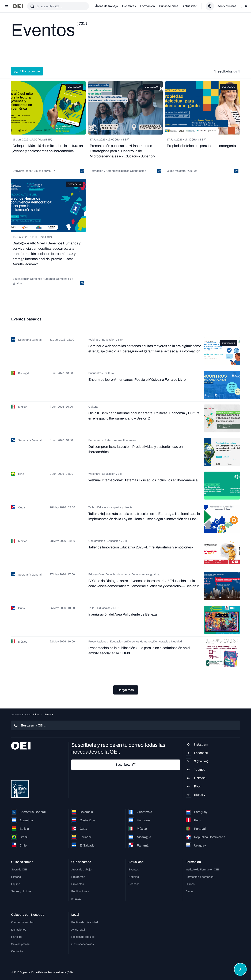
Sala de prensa (20, 944)
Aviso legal (78, 930)
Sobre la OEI (19, 869)
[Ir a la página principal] (18, 6)
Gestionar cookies (83, 944)
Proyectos (78, 884)
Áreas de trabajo (107, 6)
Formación (147, 6)
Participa (17, 937)
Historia (16, 877)
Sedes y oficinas (21, 891)
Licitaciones (19, 930)
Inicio (36, 715)
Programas (78, 877)
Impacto (76, 899)
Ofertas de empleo (23, 922)
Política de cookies (83, 937)
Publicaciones (169, 6)
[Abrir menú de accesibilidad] (240, 969)
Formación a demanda (200, 877)
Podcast (134, 884)
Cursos (190, 884)
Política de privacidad (85, 922)
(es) (244, 6)
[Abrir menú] (6, 6)
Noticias (134, 877)
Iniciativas (129, 6)
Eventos (134, 869)
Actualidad (190, 6)
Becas (190, 891)
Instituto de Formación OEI (202, 869)
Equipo (16, 884)
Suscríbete (126, 765)
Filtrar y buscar (27, 71)
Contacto (17, 951)
